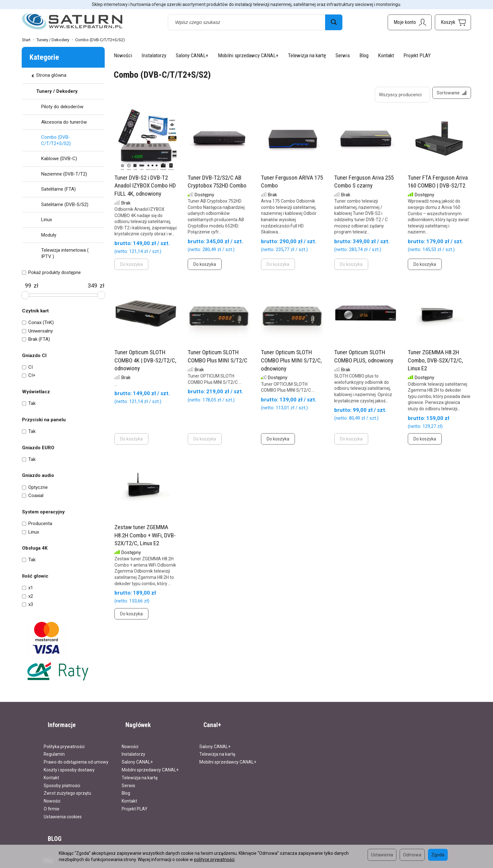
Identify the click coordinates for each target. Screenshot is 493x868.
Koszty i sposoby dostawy (69, 760)
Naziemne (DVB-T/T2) (64, 174)
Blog (364, 55)
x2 (28, 596)
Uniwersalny (37, 331)
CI (27, 367)
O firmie (52, 799)
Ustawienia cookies (63, 807)
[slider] (25, 295)
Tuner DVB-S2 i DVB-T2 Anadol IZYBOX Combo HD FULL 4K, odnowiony (145, 190)
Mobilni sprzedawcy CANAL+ (248, 55)
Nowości (123, 55)
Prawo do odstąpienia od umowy (76, 753)
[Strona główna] (72, 22)
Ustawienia (382, 855)
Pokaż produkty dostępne (51, 272)
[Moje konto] (410, 22)
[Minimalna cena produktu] (28, 286)
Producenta (37, 524)
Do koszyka (205, 268)
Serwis (343, 55)
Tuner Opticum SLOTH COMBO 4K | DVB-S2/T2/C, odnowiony (145, 364)
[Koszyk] (453, 22)
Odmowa (412, 855)
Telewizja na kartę (307, 55)
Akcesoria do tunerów (64, 122)
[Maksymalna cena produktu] (92, 286)
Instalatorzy (154, 55)
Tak (29, 403)
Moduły (49, 235)
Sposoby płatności (62, 776)
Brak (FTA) (36, 339)
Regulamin (54, 745)
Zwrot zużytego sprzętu (67, 784)
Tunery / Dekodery (57, 91)
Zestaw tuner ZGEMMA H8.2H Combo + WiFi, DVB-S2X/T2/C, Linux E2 (145, 539)
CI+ (29, 375)
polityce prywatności (214, 860)
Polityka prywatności (64, 737)
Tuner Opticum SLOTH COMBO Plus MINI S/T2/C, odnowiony (291, 364)
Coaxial (33, 496)
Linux (47, 220)
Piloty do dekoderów (62, 107)
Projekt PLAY (417, 55)
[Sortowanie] (450, 95)
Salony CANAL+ (192, 55)
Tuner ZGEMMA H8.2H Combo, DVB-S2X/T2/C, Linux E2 (435, 364)
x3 (28, 604)
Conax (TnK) (38, 322)
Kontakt (386, 55)
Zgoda (438, 855)
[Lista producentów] (398, 95)
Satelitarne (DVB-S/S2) (65, 204)
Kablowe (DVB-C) (59, 159)
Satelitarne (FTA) (58, 189)
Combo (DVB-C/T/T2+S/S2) (56, 140)
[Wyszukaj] (334, 22)
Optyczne (35, 487)
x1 (28, 588)
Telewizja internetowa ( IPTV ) (65, 253)
